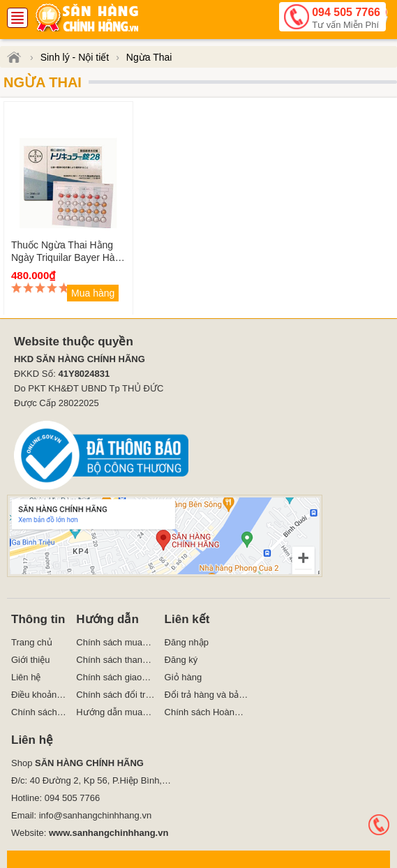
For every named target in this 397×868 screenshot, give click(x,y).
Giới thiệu (30, 660)
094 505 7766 (346, 19)
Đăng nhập (187, 642)
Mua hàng (93, 293)
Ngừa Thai (43, 82)
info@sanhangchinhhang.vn (95, 815)
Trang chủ (32, 642)
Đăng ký (181, 660)
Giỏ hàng (183, 677)
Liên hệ (26, 677)
